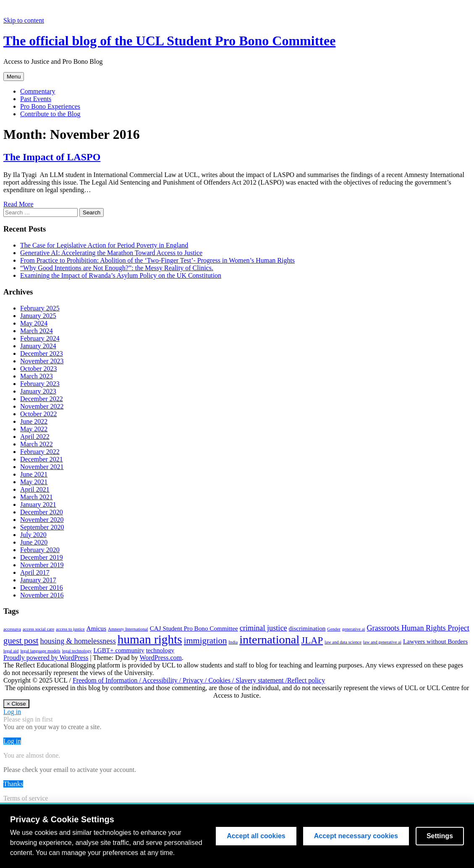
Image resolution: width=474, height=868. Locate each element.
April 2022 (35, 437)
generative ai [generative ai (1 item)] (354, 629)
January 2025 (38, 316)
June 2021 (34, 474)
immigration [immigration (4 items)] (206, 641)
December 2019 (42, 557)
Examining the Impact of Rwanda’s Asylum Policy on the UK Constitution (121, 275)
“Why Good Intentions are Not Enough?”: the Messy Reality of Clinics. (117, 268)
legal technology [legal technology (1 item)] (77, 651)
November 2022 (42, 406)
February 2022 (40, 452)
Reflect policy (306, 680)
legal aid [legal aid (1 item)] (11, 651)
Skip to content (24, 20)
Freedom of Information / (107, 680)
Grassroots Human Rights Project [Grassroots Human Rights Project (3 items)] (418, 628)
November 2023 (42, 361)
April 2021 (35, 489)
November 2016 (42, 595)
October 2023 (39, 369)
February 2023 (40, 384)
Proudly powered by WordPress (46, 658)
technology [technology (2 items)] (160, 650)
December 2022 (42, 399)
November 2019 (42, 565)
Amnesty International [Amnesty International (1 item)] (128, 629)
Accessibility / (162, 680)
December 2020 (42, 512)
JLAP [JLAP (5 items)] (312, 640)
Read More (18, 204)
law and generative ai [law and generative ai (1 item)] (382, 642)
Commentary (38, 91)
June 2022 (34, 421)
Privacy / (195, 680)
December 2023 (42, 353)
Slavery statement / (261, 680)
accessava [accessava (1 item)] (12, 629)
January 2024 (38, 346)
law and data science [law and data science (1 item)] (343, 642)
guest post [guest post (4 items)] (21, 641)
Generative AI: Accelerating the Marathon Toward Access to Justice (111, 253)
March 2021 (37, 497)
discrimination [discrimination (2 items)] (307, 628)
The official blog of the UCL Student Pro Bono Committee (169, 41)
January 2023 (38, 391)
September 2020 (42, 527)
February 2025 (40, 308)
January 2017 (38, 580)
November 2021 (42, 467)
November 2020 (42, 520)
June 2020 (34, 542)
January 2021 (38, 504)
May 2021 (34, 482)
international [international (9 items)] (269, 640)
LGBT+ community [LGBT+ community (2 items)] (119, 650)
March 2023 (37, 376)
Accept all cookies (256, 836)
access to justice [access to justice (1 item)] (70, 629)
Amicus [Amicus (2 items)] (96, 628)
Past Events (36, 99)
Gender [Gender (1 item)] (334, 629)
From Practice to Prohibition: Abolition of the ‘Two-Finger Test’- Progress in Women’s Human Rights (157, 260)
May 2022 (34, 429)
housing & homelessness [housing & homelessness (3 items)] (78, 641)
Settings (440, 836)
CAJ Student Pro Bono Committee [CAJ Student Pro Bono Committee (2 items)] (194, 628)
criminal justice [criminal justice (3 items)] (263, 628)
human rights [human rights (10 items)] (150, 639)
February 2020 (40, 550)
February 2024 (40, 338)
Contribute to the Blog (50, 114)
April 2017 (35, 572)
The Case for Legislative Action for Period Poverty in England (104, 245)
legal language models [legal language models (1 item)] (40, 651)
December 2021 (42, 459)
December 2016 (42, 588)
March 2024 (37, 331)
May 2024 (34, 323)
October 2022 (39, 414)
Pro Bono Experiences (50, 106)
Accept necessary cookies (356, 836)
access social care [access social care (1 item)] (38, 629)
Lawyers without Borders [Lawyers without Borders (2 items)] (435, 641)
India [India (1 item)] (233, 642)
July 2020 (33, 535)
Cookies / (222, 680)
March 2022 (37, 444)
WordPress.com (161, 658)
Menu (14, 77)
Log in (12, 712)
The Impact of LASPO (52, 157)
